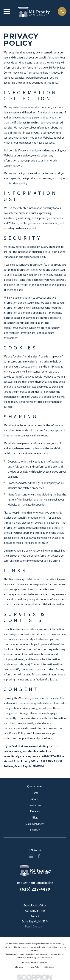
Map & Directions (35, 926)
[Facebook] (39, 856)
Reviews (35, 811)
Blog (35, 817)
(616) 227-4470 (35, 889)
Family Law (35, 805)
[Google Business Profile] (31, 856)
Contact (35, 830)
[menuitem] (19, 967)
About (35, 799)
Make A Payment (35, 824)
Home (35, 793)
